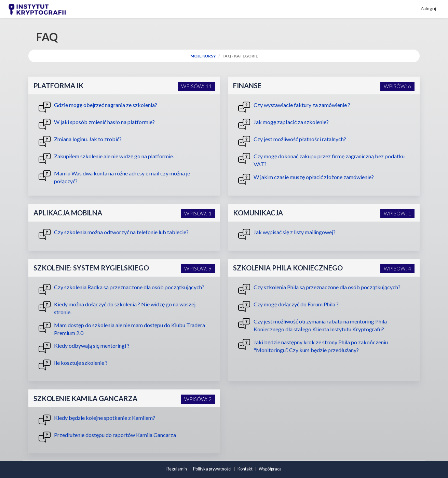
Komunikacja (258, 213)
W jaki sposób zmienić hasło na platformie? (97, 124)
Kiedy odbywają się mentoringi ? (84, 348)
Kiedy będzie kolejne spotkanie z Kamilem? (97, 420)
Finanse (247, 85)
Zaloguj (428, 8)
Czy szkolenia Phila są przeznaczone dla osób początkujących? (319, 289)
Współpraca (270, 469)
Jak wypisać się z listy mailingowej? (287, 234)
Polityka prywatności (212, 469)
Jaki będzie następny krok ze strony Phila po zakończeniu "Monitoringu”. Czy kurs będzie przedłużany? (313, 346)
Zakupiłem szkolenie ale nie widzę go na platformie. (106, 158)
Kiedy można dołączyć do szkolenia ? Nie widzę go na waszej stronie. (117, 308)
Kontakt (245, 469)
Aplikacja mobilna (68, 213)
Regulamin (177, 469)
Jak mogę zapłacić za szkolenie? (283, 124)
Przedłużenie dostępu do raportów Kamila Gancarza (107, 437)
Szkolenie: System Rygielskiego (91, 268)
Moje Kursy (203, 56)
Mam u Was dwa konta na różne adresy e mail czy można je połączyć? (114, 177)
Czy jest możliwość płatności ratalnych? (292, 141)
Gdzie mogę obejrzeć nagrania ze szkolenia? (98, 107)
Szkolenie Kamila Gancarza (85, 398)
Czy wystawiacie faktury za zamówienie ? (294, 107)
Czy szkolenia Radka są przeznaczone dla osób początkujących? (121, 289)
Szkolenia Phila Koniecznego (288, 268)
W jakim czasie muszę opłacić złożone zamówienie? (306, 179)
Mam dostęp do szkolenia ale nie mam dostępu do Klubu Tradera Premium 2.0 (122, 329)
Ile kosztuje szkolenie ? (73, 365)
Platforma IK (58, 85)
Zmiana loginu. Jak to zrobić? (80, 141)
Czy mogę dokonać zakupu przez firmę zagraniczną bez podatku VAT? (321, 160)
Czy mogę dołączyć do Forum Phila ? (288, 307)
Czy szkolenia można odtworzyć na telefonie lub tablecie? (114, 234)
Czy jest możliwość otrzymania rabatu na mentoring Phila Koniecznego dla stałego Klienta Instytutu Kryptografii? (313, 325)
